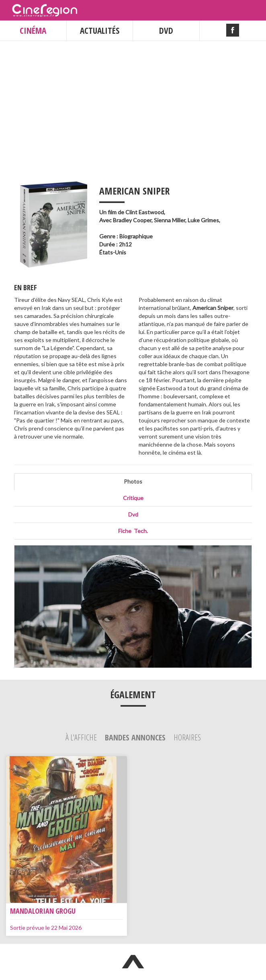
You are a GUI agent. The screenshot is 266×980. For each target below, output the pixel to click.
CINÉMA (33, 31)
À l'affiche (82, 737)
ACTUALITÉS (100, 31)
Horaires (187, 737)
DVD (166, 31)
